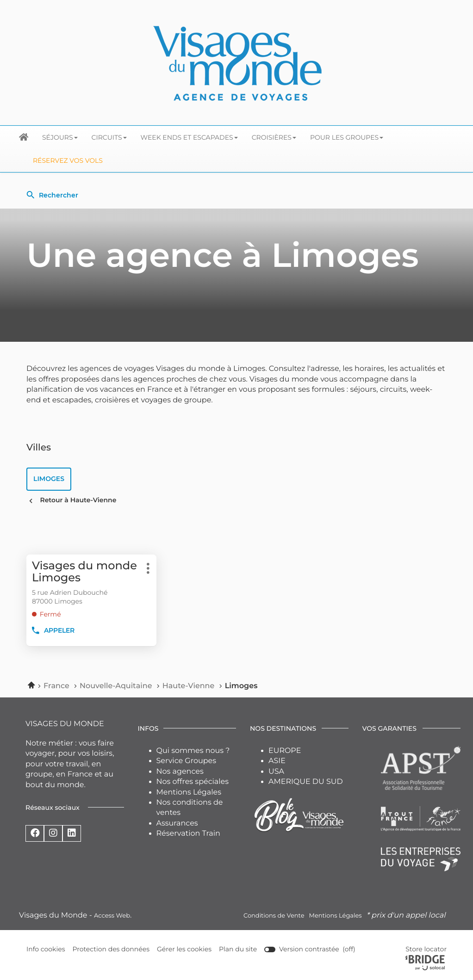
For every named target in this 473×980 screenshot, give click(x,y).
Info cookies (46, 949)
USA (276, 772)
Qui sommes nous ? (193, 751)
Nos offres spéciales (193, 782)
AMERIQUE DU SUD (306, 782)
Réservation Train (188, 834)
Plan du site (238, 949)
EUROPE (285, 751)
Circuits (109, 137)
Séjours (60, 137)
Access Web (112, 916)
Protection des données (111, 949)
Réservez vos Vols (68, 160)
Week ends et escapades (189, 137)
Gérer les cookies (184, 949)
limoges (49, 479)
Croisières (274, 137)
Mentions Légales (189, 792)
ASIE (277, 761)
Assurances (177, 823)
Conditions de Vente (274, 916)
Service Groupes (187, 761)
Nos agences (180, 772)
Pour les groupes (347, 137)
